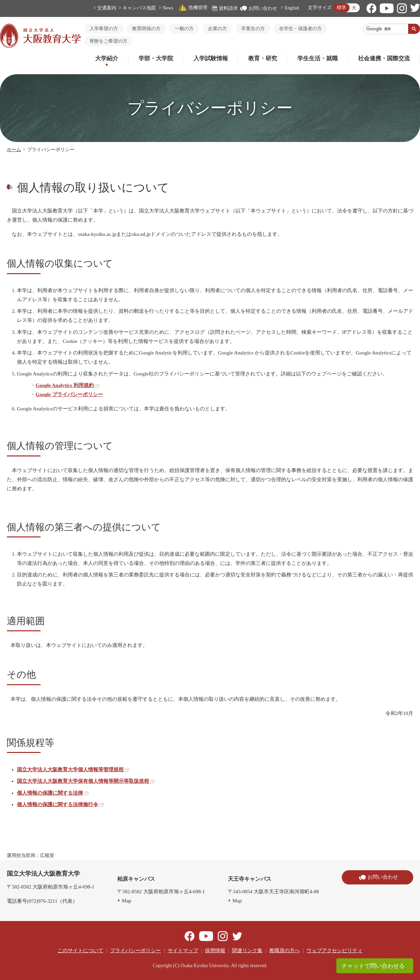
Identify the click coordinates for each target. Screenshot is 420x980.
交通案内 (107, 8)
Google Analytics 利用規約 (67, 385)
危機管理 (193, 8)
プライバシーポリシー (135, 951)
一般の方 (184, 29)
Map (127, 901)
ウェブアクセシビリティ (334, 951)
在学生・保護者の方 (300, 29)
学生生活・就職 (318, 58)
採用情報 (215, 951)
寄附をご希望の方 (108, 41)
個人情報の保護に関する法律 (53, 793)
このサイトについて (80, 951)
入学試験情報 (211, 58)
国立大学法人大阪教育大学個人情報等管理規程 (73, 770)
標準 (341, 8)
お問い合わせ (259, 8)
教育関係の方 (146, 29)
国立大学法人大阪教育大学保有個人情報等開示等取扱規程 (86, 781)
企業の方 (217, 29)
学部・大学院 (156, 58)
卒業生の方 (253, 29)
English (292, 8)
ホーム (14, 150)
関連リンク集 (247, 951)
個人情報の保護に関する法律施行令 (60, 804)
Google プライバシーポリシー (69, 394)
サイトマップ (183, 951)
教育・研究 (263, 58)
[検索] (386, 29)
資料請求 (225, 8)
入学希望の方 (104, 29)
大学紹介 (107, 58)
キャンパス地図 (139, 8)
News (168, 8)
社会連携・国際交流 (384, 58)
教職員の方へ (285, 951)
